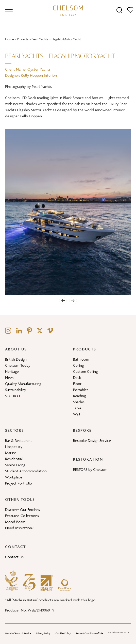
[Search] (119, 10)
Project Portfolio (19, 483)
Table (77, 408)
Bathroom (81, 359)
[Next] (73, 301)
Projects (23, 39)
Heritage (12, 371)
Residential (14, 459)
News (10, 377)
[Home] (68, 10)
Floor (77, 384)
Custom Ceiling (85, 371)
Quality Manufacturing (23, 384)
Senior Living (15, 465)
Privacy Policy (43, 633)
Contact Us (14, 557)
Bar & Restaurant (19, 440)
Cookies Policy (63, 633)
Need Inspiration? (19, 528)
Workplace (14, 477)
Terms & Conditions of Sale (90, 633)
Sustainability (15, 390)
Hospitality (14, 447)
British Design (16, 359)
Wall (76, 414)
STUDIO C (13, 396)
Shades (79, 402)
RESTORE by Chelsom (90, 469)
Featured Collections (22, 516)
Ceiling (78, 365)
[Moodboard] (130, 10)
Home (10, 39)
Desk (77, 377)
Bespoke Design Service (92, 440)
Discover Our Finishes (22, 510)
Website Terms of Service (18, 633)
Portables (81, 390)
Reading (79, 396)
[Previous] (63, 301)
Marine (11, 453)
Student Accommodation (26, 471)
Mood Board (15, 522)
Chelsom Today (18, 365)
